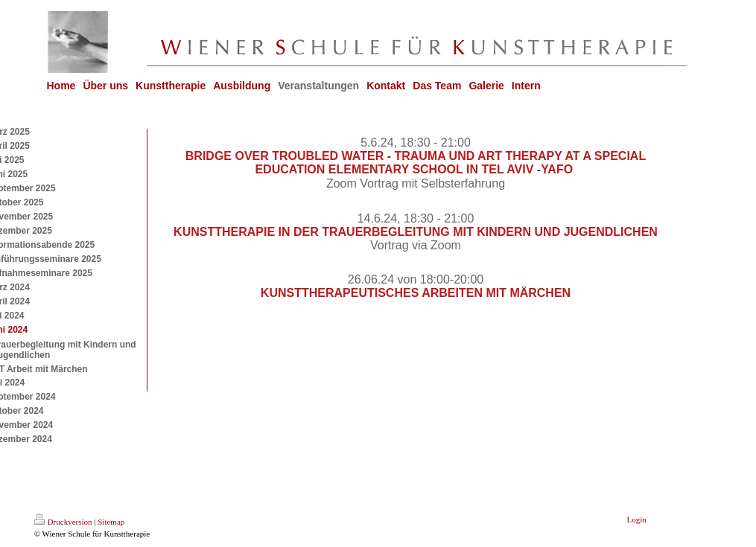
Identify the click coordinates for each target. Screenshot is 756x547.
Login (637, 519)
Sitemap (111, 522)
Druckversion (63, 522)
